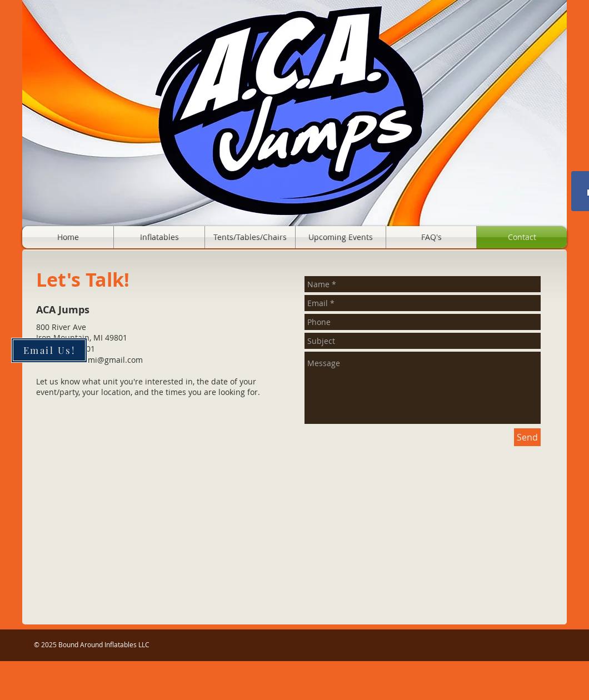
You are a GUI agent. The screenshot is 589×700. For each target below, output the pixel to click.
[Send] (527, 437)
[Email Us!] (49, 350)
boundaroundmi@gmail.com (89, 360)
